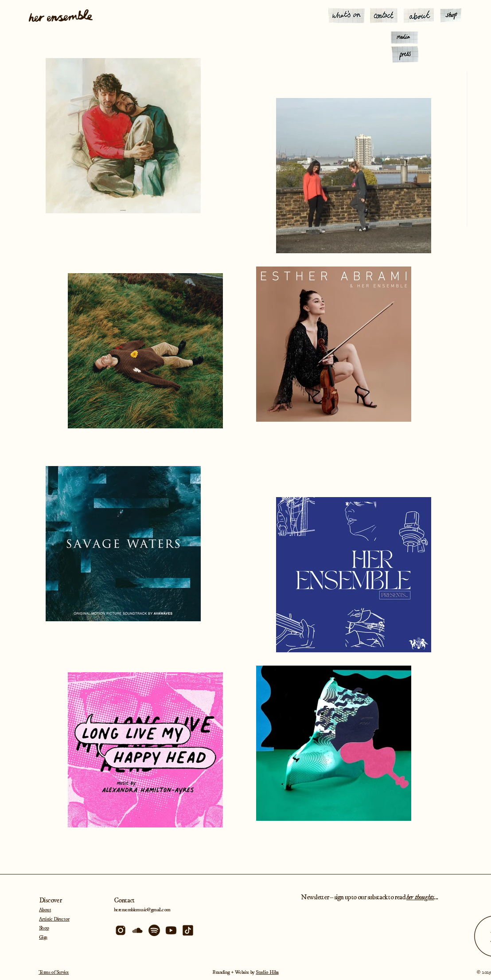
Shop (44, 928)
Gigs (43, 937)
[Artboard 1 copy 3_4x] (121, 930)
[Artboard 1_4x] (171, 930)
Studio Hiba (267, 972)
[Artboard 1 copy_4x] (154, 930)
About (45, 910)
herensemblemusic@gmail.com (142, 910)
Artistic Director (54, 919)
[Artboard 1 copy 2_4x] (188, 930)
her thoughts (420, 897)
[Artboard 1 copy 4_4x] (137, 930)
